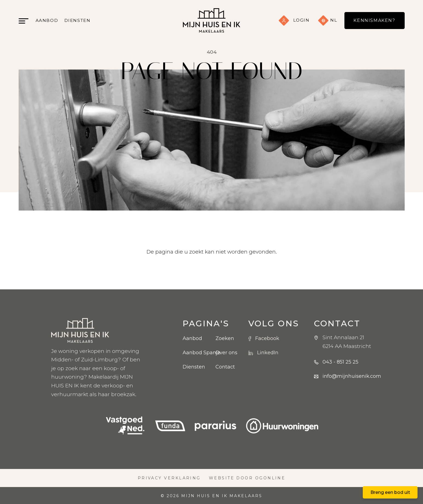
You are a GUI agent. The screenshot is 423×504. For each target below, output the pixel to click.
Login (294, 20)
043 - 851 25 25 (340, 362)
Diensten (77, 20)
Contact (225, 367)
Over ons (226, 353)
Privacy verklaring (169, 478)
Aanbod (47, 20)
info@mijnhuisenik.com (352, 376)
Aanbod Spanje (195, 353)
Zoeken (225, 338)
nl (328, 21)
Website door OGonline (247, 478)
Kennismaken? (374, 20)
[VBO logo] (125, 426)
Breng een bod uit (390, 492)
